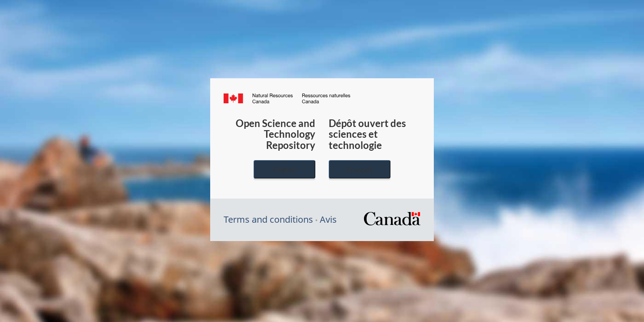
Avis (328, 219)
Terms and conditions (268, 219)
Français (360, 169)
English (284, 169)
